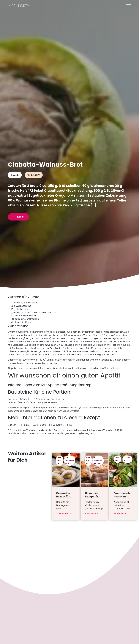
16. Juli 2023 (34, 175)
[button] (128, 6)
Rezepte (15, 175)
